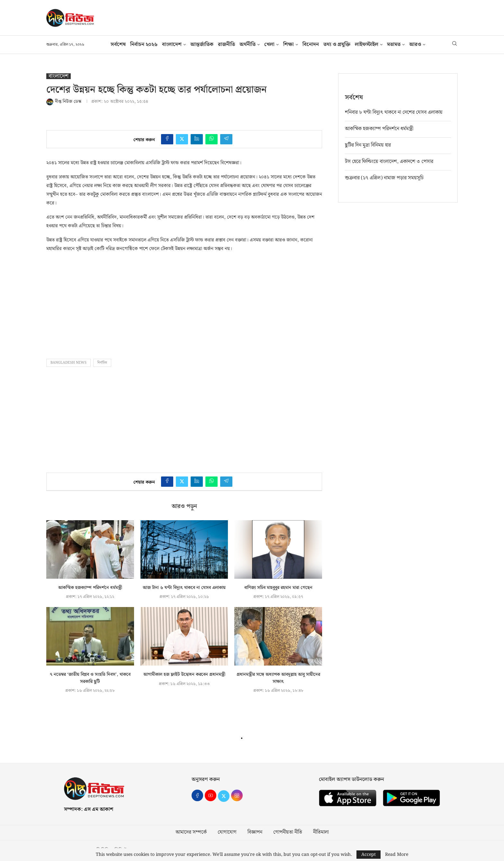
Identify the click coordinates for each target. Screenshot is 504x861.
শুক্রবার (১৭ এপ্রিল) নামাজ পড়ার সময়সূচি (384, 178)
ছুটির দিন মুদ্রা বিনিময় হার (368, 145)
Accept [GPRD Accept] (369, 855)
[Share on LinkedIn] (197, 139)
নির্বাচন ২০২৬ (144, 45)
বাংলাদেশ (172, 45)
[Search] (455, 45)
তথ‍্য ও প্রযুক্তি (337, 45)
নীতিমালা (321, 832)
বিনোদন (311, 45)
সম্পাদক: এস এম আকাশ (89, 809)
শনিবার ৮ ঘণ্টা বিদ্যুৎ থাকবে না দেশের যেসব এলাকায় (394, 112)
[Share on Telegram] (226, 139)
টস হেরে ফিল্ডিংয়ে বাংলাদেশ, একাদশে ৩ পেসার (389, 161)
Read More (397, 855)
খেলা (269, 45)
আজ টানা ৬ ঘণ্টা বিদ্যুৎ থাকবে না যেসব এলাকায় (184, 588)
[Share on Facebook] (167, 139)
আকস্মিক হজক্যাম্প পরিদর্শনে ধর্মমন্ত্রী (90, 588)
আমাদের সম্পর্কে (191, 832)
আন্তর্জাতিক (202, 45)
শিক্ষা (288, 45)
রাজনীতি (226, 45)
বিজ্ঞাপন (255, 832)
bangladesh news (68, 363)
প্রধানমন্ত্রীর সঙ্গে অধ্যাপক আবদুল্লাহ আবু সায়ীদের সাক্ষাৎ (278, 678)
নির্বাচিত (102, 363)
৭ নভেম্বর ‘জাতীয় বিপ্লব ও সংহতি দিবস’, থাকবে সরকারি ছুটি (90, 678)
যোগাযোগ (227, 832)
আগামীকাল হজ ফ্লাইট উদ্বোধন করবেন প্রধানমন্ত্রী (184, 675)
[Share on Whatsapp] (212, 139)
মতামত (394, 45)
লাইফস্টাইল (367, 45)
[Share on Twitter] (182, 139)
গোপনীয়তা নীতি (288, 832)
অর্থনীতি (248, 45)
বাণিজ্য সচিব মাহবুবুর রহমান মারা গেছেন (278, 588)
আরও (415, 45)
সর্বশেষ (118, 45)
